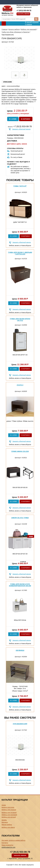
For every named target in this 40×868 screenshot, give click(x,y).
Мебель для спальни (9, 810)
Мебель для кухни (8, 807)
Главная (4, 29)
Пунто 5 (20, 385)
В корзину (26, 119)
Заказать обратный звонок (21, 129)
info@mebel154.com (8, 847)
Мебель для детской (9, 817)
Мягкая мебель (7, 825)
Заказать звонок (23, 14)
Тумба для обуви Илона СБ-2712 (20, 320)
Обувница (20, 650)
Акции (4, 805)
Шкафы (4, 820)
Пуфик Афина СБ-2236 (20, 451)
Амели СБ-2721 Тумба (20, 518)
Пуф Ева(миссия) (20, 724)
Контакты (5, 843)
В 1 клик (13, 119)
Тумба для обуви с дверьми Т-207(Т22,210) (20, 253)
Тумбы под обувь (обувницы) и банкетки (15, 32)
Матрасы (5, 822)
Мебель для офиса (8, 827)
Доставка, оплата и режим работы (13, 840)
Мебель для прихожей (28, 29)
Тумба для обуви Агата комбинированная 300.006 (20, 585)
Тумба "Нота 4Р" (20, 186)
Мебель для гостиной (9, 813)
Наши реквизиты (7, 845)
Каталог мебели (14, 29)
